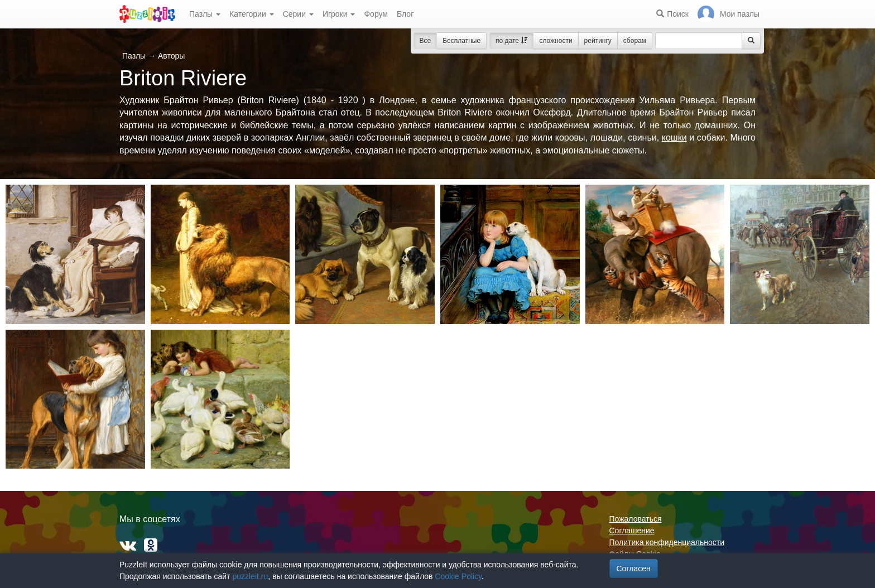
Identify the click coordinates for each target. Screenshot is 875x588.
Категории (252, 14)
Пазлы (205, 14)
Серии (298, 14)
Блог (405, 14)
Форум (376, 14)
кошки (674, 138)
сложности (556, 41)
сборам (635, 41)
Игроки (339, 14)
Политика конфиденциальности (667, 542)
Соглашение (632, 531)
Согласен (634, 568)
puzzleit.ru (250, 576)
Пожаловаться (636, 519)
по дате (511, 41)
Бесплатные (461, 41)
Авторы (171, 56)
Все (426, 41)
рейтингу (598, 41)
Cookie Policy (458, 576)
